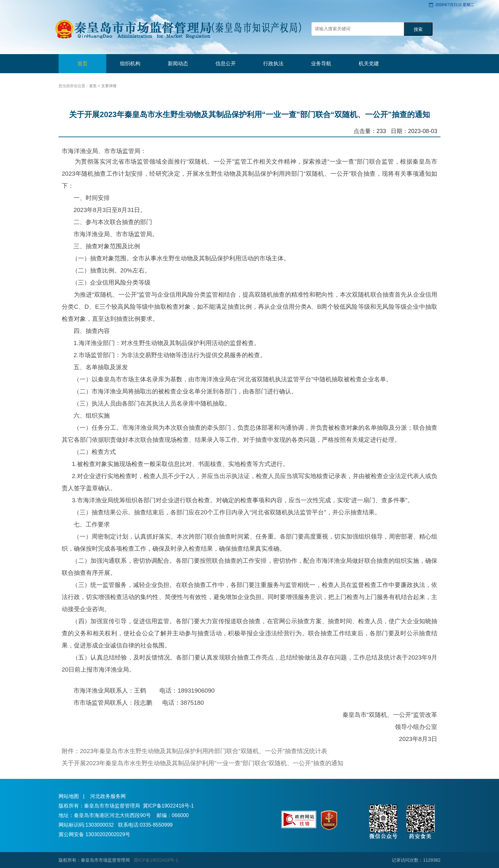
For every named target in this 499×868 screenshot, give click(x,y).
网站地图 (69, 796)
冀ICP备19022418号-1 (168, 806)
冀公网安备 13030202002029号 (94, 834)
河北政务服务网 (108, 796)
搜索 (418, 29)
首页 (82, 64)
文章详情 (109, 86)
